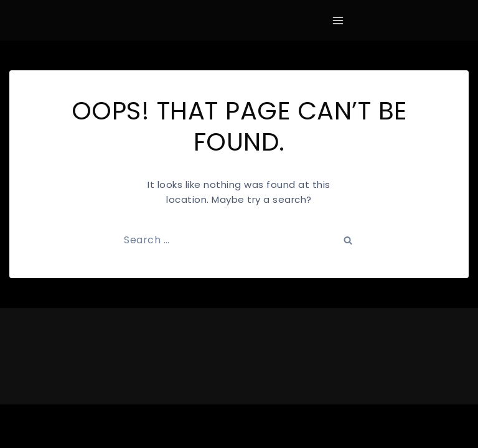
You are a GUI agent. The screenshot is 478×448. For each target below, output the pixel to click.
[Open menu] (338, 20)
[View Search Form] (403, 21)
